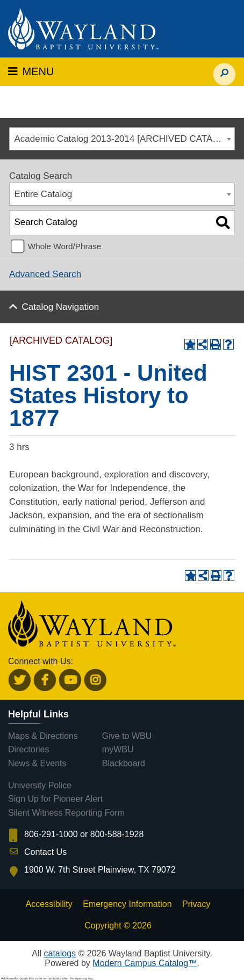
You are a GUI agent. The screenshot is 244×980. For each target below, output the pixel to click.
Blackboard (124, 763)
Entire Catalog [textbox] (44, 194)
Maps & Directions (43, 736)
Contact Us (45, 852)
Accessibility (49, 904)
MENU (31, 71)
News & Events (37, 763)
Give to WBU (127, 736)
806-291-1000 (51, 834)
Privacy (196, 904)
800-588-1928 (117, 834)
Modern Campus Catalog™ (145, 963)
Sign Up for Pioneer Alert (55, 799)
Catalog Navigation (61, 307)
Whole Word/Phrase (65, 246)
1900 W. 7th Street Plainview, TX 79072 (100, 870)
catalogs (60, 953)
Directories (28, 749)
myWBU (118, 749)
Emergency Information (127, 904)
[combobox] (122, 139)
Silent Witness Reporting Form (66, 813)
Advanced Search (45, 274)
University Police (40, 785)
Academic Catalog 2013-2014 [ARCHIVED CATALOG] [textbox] (124, 139)
